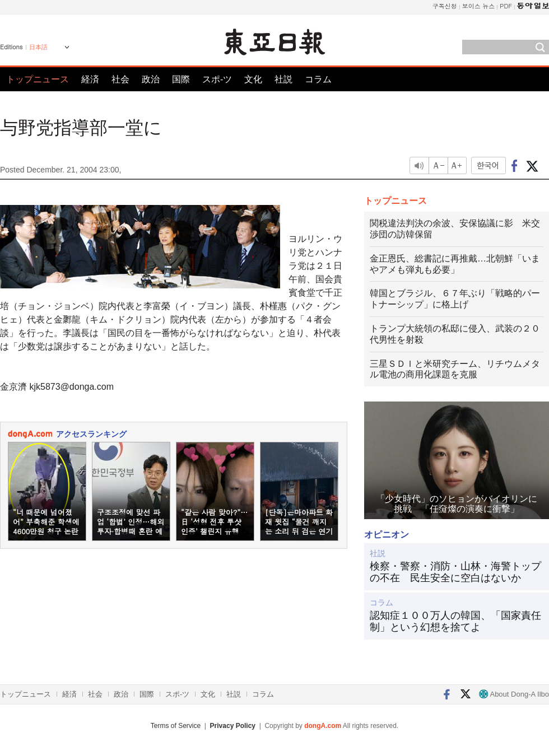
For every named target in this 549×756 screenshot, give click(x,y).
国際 (181, 79)
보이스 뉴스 (479, 6)
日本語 (38, 47)
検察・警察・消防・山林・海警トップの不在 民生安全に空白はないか (455, 572)
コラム (318, 79)
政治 (151, 79)
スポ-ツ (217, 79)
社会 (120, 79)
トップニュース (38, 79)
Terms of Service (176, 726)
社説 (283, 79)
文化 (253, 79)
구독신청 (445, 6)
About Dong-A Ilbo (514, 694)
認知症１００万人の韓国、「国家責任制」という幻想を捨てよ (455, 622)
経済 (90, 79)
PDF (506, 6)
